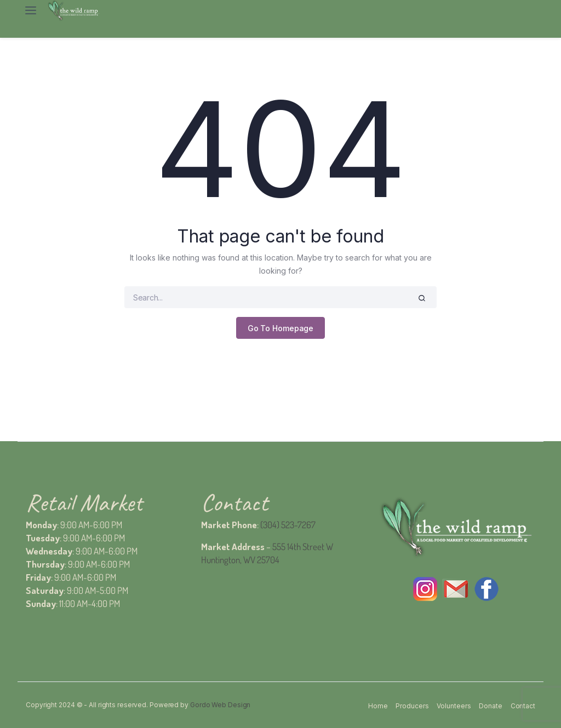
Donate (490, 706)
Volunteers (454, 706)
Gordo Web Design (220, 705)
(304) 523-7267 (288, 525)
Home (378, 706)
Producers (412, 706)
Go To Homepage (281, 328)
